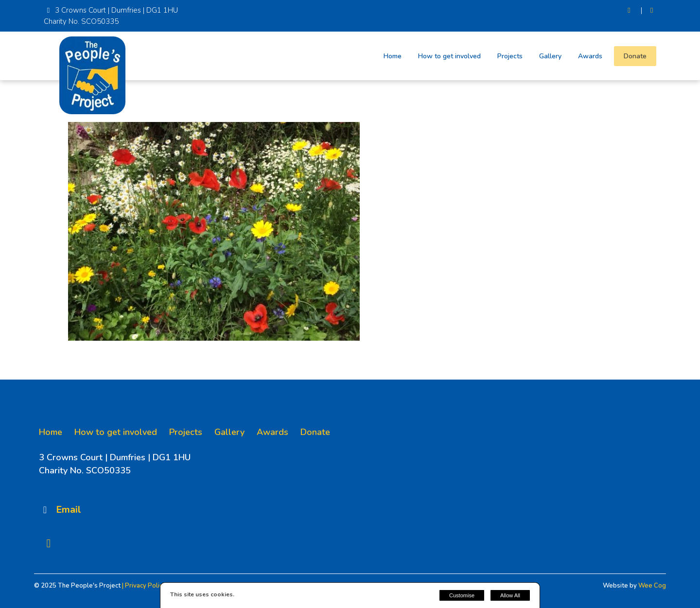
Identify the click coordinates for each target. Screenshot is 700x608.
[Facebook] (652, 10)
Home (393, 56)
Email (69, 510)
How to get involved (449, 56)
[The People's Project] (92, 112)
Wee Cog (652, 586)
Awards (590, 56)
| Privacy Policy (144, 586)
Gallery (550, 56)
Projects (510, 56)
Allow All (510, 595)
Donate (635, 56)
